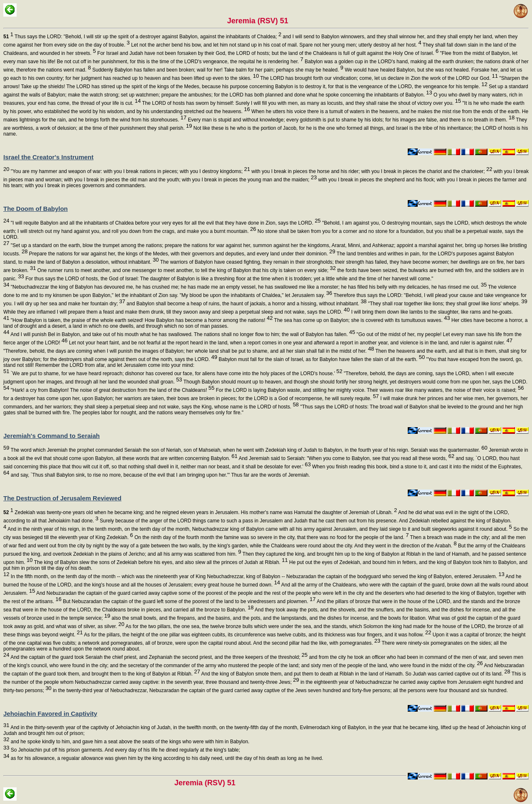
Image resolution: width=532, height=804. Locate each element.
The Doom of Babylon (36, 209)
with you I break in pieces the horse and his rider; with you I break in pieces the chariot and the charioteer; (371, 171)
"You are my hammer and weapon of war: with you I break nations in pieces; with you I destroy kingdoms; (129, 171)
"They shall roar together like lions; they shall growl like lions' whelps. (447, 304)
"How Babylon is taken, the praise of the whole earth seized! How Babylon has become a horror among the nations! (141, 320)
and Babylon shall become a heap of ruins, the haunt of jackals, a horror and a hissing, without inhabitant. (246, 304)
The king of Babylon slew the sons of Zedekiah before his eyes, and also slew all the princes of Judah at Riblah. (160, 562)
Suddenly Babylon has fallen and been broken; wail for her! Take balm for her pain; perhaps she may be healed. (217, 70)
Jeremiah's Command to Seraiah (52, 436)
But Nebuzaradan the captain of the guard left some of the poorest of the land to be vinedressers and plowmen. (189, 601)
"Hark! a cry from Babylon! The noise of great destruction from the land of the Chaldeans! (112, 390)
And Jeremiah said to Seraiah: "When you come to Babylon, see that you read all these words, (346, 458)
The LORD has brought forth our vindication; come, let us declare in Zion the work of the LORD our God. (378, 78)
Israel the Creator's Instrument (48, 157)
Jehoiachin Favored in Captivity (50, 714)
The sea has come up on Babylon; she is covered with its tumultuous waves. (361, 320)
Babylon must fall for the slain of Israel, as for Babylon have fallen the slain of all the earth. (321, 359)
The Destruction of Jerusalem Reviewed (62, 498)
